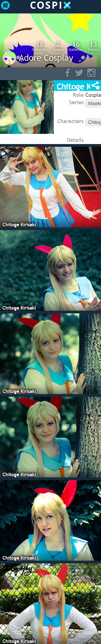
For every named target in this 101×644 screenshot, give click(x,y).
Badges (58, 46)
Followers (40, 46)
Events (93, 46)
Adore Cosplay (46, 58)
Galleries (76, 46)
